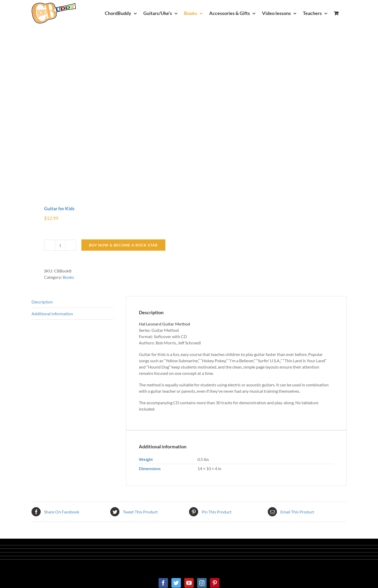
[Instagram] (202, 583)
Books (68, 277)
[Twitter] (176, 583)
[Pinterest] (215, 583)
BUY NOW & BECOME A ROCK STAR (123, 245)
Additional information (52, 314)
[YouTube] (189, 583)
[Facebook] (163, 583)
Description (42, 302)
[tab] (72, 302)
